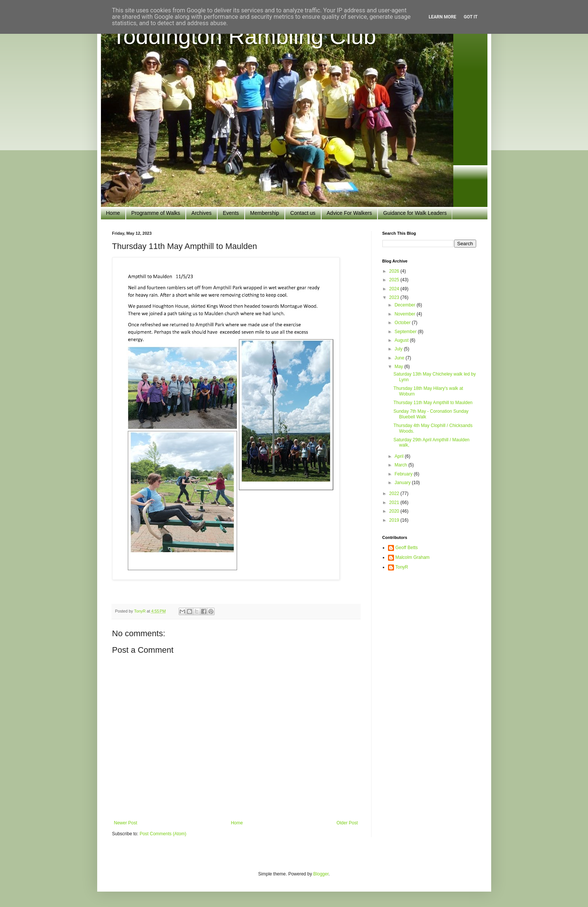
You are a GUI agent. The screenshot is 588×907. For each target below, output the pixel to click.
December (405, 305)
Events (231, 213)
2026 (395, 271)
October (403, 323)
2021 (395, 503)
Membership (265, 213)
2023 (395, 297)
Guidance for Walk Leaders (415, 213)
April (399, 456)
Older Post (347, 823)
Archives (202, 213)
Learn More (442, 17)
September (406, 332)
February (404, 474)
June (400, 358)
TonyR (402, 567)
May (399, 367)
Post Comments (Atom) (163, 834)
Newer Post (126, 823)
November (405, 314)
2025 (395, 280)
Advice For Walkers (350, 213)
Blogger (321, 874)
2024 (395, 289)
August (402, 340)
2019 (395, 520)
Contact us (303, 213)
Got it (471, 17)
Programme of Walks (156, 213)
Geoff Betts (407, 548)
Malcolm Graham (413, 557)
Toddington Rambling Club (244, 36)
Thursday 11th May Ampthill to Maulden (433, 403)
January (403, 483)
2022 (395, 493)
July (399, 349)
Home (113, 213)
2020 (395, 511)
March (401, 465)
